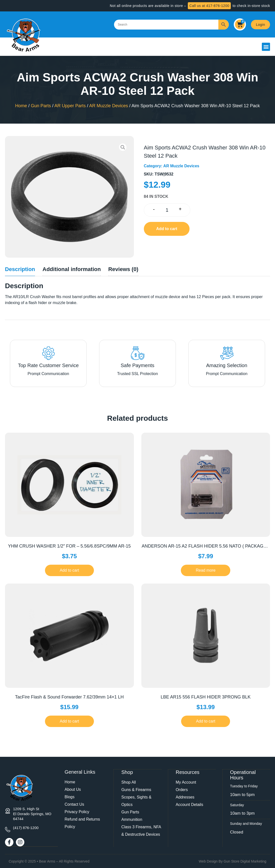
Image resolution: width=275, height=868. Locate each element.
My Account (186, 782)
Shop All (129, 782)
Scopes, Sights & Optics (136, 801)
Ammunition (132, 819)
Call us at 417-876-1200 (209, 6)
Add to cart (167, 229)
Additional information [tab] (72, 269)
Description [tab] (20, 269)
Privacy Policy (77, 812)
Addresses (185, 797)
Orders (182, 789)
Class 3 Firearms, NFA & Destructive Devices (141, 830)
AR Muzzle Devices (109, 106)
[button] (266, 47)
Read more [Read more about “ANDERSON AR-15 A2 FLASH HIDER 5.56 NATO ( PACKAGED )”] (206, 570)
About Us (73, 789)
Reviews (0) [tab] (123, 269)
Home (21, 106)
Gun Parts (41, 106)
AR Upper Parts (70, 106)
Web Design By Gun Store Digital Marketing (233, 861)
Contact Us (74, 804)
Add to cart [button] (69, 570)
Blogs (70, 797)
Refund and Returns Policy (82, 823)
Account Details (189, 804)
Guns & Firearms (136, 789)
